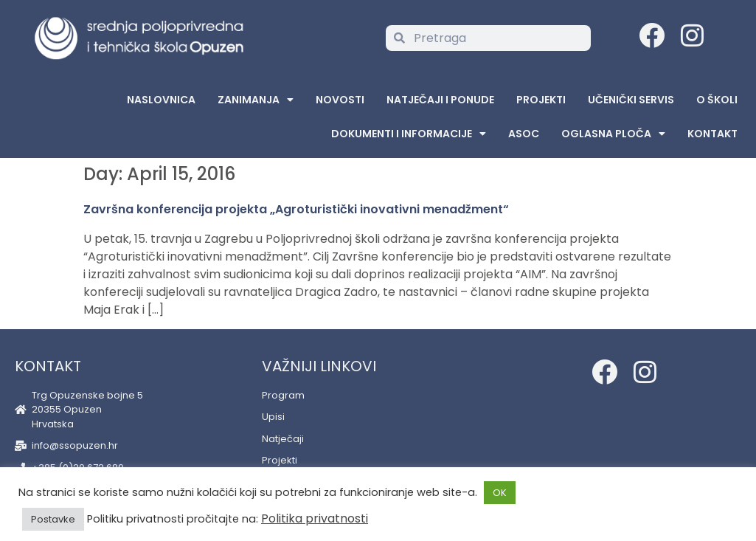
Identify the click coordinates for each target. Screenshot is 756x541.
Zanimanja (256, 100)
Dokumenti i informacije (409, 134)
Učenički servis (631, 100)
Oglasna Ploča (613, 134)
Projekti (541, 100)
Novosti (340, 100)
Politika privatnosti (315, 518)
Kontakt (712, 134)
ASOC (524, 134)
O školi (717, 100)
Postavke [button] (53, 519)
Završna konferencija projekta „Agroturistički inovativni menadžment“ (296, 209)
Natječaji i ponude (440, 100)
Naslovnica (161, 100)
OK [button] (500, 493)
